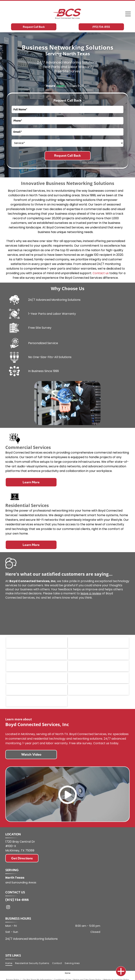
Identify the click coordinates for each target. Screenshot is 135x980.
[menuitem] (10, 963)
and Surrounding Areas (21, 882)
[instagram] (8, 908)
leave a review (91, 593)
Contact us (101, 273)
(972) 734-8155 (17, 900)
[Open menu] (128, 14)
